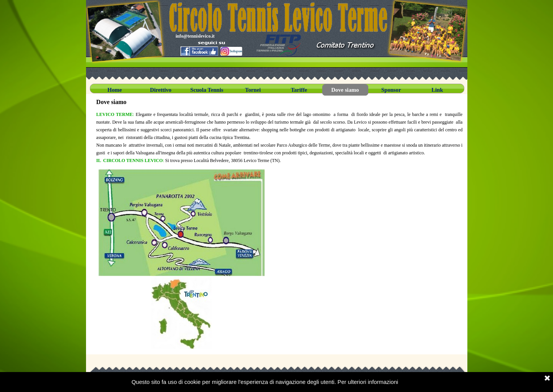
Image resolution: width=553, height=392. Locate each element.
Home (115, 90)
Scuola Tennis (207, 90)
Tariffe (299, 90)
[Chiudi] (547, 379)
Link (437, 90)
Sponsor (391, 90)
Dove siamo (345, 90)
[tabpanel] (280, 137)
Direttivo (161, 90)
